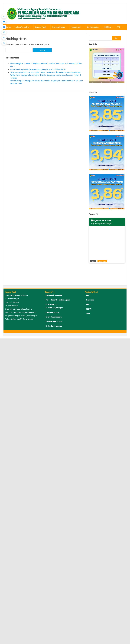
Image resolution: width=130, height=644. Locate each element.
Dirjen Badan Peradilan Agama (58, 300)
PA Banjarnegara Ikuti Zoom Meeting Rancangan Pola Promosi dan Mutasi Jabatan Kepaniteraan (45, 72)
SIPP (88, 295)
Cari (117, 38)
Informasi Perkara (60, 27)
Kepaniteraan (77, 27)
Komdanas (90, 300)
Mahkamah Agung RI (54, 295)
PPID (120, 27)
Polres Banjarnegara (54, 321)
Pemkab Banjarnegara (55, 308)
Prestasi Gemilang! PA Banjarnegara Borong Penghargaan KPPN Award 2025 (38, 69)
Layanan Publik (42, 27)
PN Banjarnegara (52, 312)
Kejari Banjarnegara (54, 317)
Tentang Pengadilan (23, 27)
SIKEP (88, 304)
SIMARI (89, 309)
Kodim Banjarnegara (54, 326)
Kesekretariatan (94, 27)
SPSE (88, 314)
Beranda (8, 27)
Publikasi (109, 27)
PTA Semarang (52, 304)
